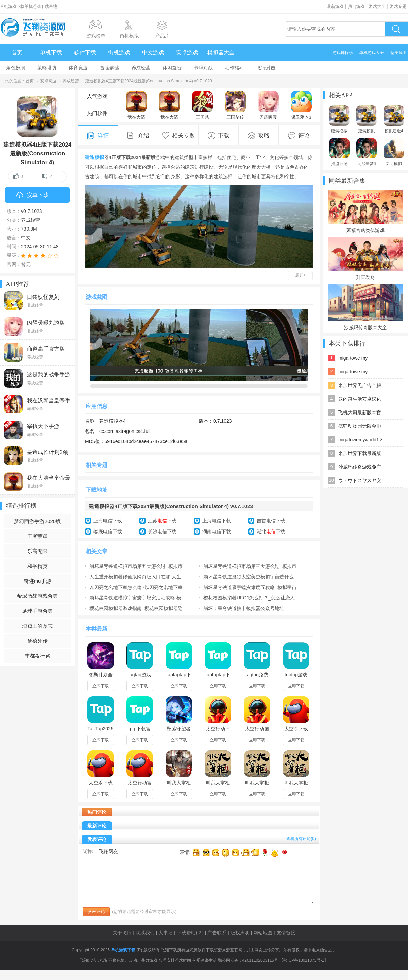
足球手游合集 (37, 611)
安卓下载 (32, 196)
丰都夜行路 (38, 656)
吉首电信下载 (271, 521)
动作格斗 (235, 68)
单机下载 (51, 53)
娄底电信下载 (108, 531)
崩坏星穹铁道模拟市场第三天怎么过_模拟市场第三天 (250, 566)
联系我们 (145, 933)
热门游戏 (356, 6)
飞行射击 (266, 68)
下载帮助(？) (190, 933)
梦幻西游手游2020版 (37, 521)
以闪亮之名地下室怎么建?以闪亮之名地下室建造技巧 (136, 587)
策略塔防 (47, 68)
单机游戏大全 (372, 53)
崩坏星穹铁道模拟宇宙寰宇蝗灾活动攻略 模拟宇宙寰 (135, 598)
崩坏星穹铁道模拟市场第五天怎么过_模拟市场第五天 (136, 566)
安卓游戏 (187, 53)
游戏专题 (398, 6)
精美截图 (398, 53)
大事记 (166, 933)
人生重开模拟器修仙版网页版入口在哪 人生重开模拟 (135, 577)
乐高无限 (37, 551)
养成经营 (141, 68)
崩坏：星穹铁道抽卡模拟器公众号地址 (244, 608)
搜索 (396, 29)
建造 (90, 157)
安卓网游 (48, 81)
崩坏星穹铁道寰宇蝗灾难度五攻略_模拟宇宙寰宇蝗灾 (250, 587)
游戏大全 (377, 6)
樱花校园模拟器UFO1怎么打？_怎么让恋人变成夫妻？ (249, 598)
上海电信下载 (108, 521)
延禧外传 (37, 641)
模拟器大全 (221, 53)
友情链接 (286, 933)
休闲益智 (172, 68)
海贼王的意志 (37, 626)
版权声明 (240, 933)
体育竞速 (78, 68)
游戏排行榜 (343, 53)
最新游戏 (335, 6)
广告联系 (217, 933)
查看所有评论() (301, 839)
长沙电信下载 (162, 531)
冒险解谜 (109, 68)
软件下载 (85, 53)
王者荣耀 (37, 536)
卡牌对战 (203, 68)
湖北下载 (271, 531)
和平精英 (37, 566)
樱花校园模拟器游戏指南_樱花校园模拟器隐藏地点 (136, 608)
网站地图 (263, 933)
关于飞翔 (122, 933)
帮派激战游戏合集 (37, 596)
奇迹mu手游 (38, 581)
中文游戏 (153, 53)
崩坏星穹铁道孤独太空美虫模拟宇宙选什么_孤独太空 (250, 577)
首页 (17, 53)
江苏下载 (162, 521)
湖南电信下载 (217, 531)
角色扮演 (16, 68)
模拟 (99, 157)
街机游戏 (119, 53)
